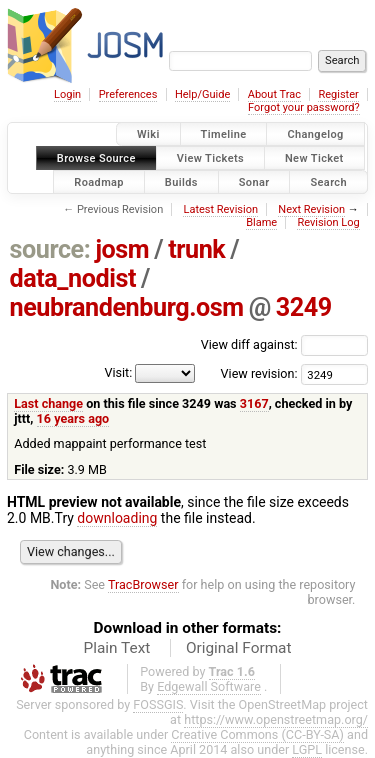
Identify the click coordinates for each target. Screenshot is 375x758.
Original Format (239, 648)
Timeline (224, 134)
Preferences (128, 94)
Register (338, 94)
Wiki (148, 134)
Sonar (254, 181)
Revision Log (328, 222)
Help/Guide (202, 94)
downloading (117, 518)
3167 (254, 403)
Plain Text (116, 648)
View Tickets (210, 157)
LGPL (307, 749)
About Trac (274, 94)
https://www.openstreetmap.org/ (276, 719)
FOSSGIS (158, 704)
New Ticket (314, 157)
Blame (261, 222)
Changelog (315, 134)
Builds (181, 181)
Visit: (118, 372)
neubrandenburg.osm (127, 307)
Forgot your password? (304, 107)
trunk (196, 249)
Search (328, 181)
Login (67, 94)
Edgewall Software (209, 686)
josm (122, 249)
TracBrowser (143, 584)
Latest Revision (220, 209)
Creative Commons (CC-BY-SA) (257, 734)
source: (50, 249)
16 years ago (73, 418)
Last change (48, 403)
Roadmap (99, 181)
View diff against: (284, 344)
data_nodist (73, 278)
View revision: (259, 373)
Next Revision (311, 209)
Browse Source (96, 157)
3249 (304, 307)
